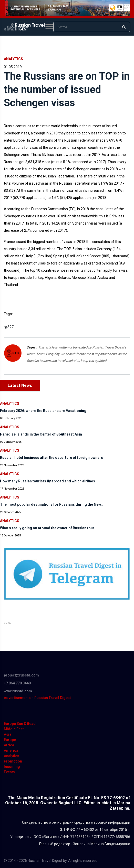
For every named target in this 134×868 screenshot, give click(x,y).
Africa (9, 745)
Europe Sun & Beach (21, 724)
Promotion (13, 761)
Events (9, 772)
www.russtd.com (18, 691)
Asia (8, 734)
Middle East (14, 729)
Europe (10, 740)
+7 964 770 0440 (17, 683)
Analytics (13, 59)
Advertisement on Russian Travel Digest (37, 698)
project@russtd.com (21, 675)
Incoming (12, 767)
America (11, 750)
